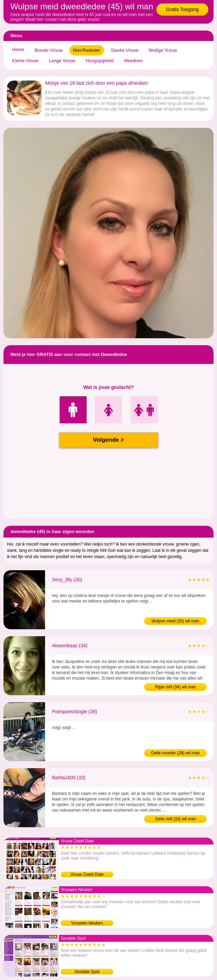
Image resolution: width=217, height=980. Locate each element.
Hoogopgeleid (99, 61)
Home (18, 49)
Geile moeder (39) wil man (176, 753)
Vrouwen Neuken (87, 923)
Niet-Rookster (86, 50)
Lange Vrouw (62, 61)
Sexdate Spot (87, 972)
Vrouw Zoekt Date (87, 874)
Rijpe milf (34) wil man (175, 687)
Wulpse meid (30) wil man (175, 621)
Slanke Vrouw (125, 50)
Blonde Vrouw (49, 50)
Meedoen (133, 61)
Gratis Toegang (183, 9)
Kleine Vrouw (25, 61)
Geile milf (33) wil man (176, 819)
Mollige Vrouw (163, 50)
